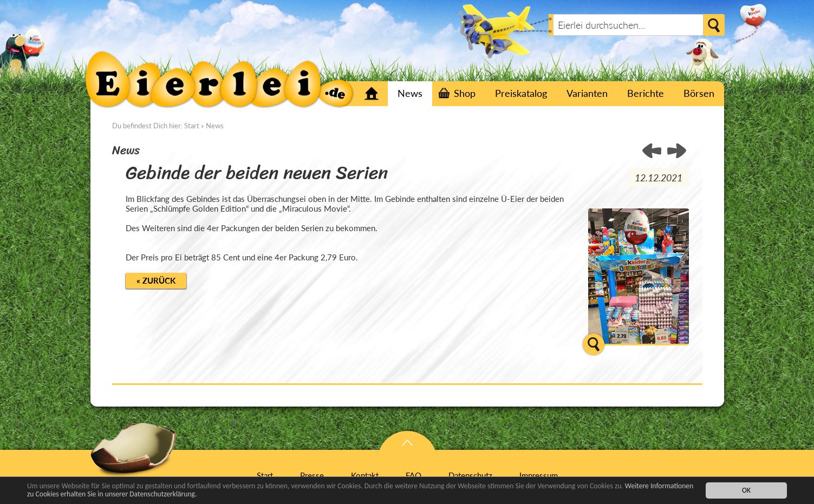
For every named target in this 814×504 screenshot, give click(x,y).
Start (372, 94)
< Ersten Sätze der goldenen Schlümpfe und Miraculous (677, 152)
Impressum (539, 475)
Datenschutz (470, 475)
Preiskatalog (521, 93)
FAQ (413, 475)
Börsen (699, 93)
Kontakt (365, 475)
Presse (312, 475)
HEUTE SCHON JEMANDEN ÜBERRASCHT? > (652, 152)
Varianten (587, 93)
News (410, 93)
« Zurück (156, 280)
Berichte (646, 93)
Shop (465, 93)
